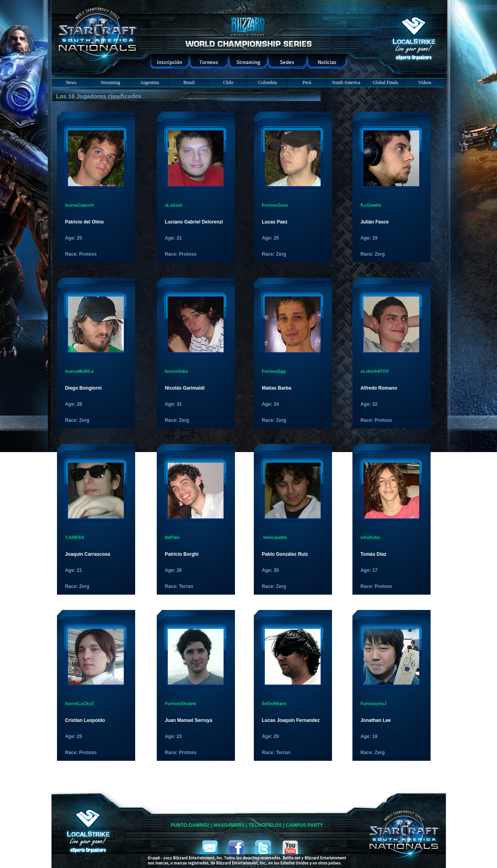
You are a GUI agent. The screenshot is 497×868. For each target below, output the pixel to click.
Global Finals (386, 82)
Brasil (189, 82)
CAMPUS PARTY (304, 825)
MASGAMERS (229, 825)
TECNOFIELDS (265, 825)
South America (346, 82)
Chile (228, 82)
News (71, 82)
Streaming (110, 82)
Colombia (267, 82)
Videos (425, 82)
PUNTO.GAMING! (190, 825)
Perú (307, 82)
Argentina (150, 82)
